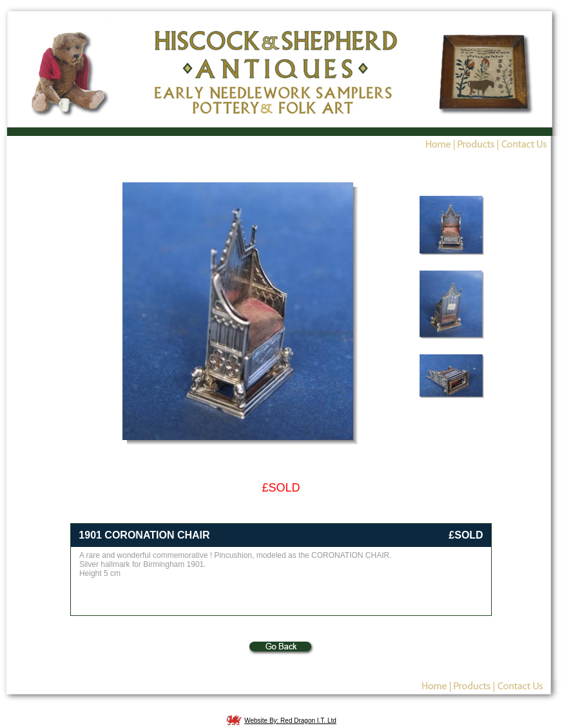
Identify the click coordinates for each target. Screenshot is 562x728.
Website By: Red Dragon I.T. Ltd (290, 721)
